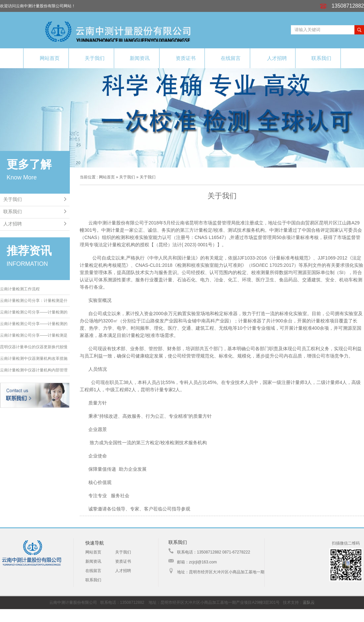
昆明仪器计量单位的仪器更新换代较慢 (34, 347)
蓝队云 (309, 602)
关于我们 (91, 58)
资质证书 (182, 58)
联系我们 (318, 58)
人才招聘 (273, 58)
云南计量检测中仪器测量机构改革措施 (34, 359)
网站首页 (46, 58)
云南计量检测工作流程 (20, 289)
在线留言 (228, 58)
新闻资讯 (137, 58)
